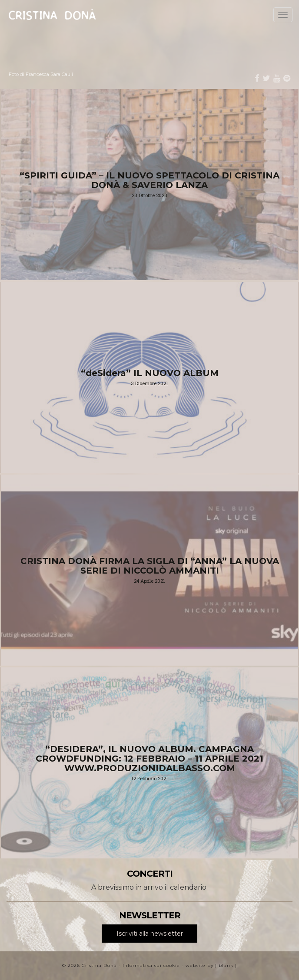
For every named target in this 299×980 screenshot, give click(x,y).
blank (226, 965)
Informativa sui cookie (151, 965)
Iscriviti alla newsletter (150, 934)
